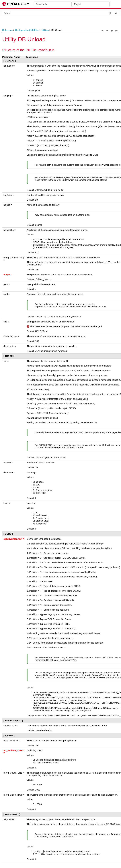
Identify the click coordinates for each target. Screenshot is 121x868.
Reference (8, 30)
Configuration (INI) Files (27, 30)
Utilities (45, 30)
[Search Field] (61, 13)
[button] (110, 13)
